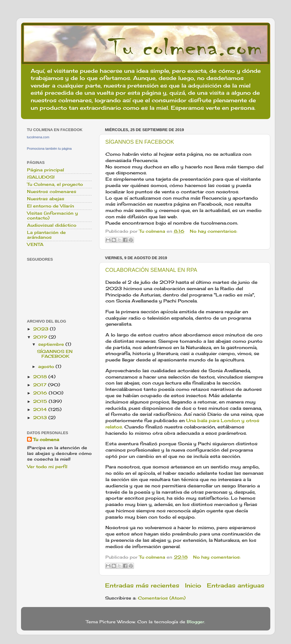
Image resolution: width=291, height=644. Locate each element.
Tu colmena (46, 440)
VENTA (35, 244)
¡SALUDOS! (41, 177)
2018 (41, 377)
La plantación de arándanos (46, 235)
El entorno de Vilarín (51, 206)
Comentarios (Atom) (162, 598)
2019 (41, 337)
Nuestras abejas (46, 199)
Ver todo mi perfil (47, 467)
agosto (47, 366)
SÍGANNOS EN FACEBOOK (140, 142)
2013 (41, 418)
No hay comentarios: (214, 231)
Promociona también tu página (49, 149)
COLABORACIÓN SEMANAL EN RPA (151, 270)
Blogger (196, 622)
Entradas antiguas (236, 585)
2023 (41, 329)
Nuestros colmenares (52, 192)
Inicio (193, 585)
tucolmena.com (38, 137)
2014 (41, 409)
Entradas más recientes (142, 585)
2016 (41, 393)
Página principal (45, 170)
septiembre (52, 344)
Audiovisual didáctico (52, 225)
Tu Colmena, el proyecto (55, 184)
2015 (41, 401)
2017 (41, 385)
